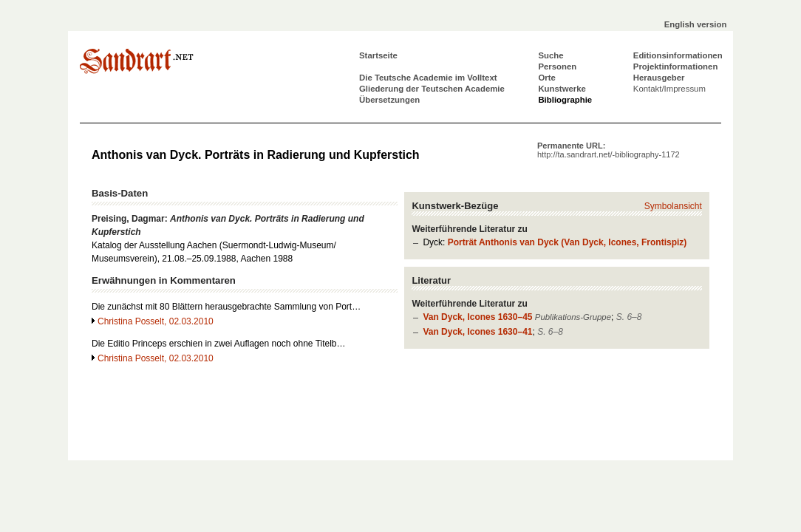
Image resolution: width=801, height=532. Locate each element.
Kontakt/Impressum (669, 89)
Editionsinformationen (678, 55)
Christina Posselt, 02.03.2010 (156, 321)
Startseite (378, 55)
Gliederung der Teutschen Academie (432, 89)
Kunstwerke (562, 89)
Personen (557, 66)
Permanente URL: (609, 150)
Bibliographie (565, 100)
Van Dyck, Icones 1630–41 (477, 332)
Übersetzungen (389, 100)
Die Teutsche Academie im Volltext (428, 78)
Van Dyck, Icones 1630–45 (477, 317)
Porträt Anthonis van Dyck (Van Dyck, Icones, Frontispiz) (567, 242)
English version (696, 24)
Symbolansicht (673, 206)
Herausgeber (659, 78)
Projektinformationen (676, 66)
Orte (546, 78)
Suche (551, 55)
